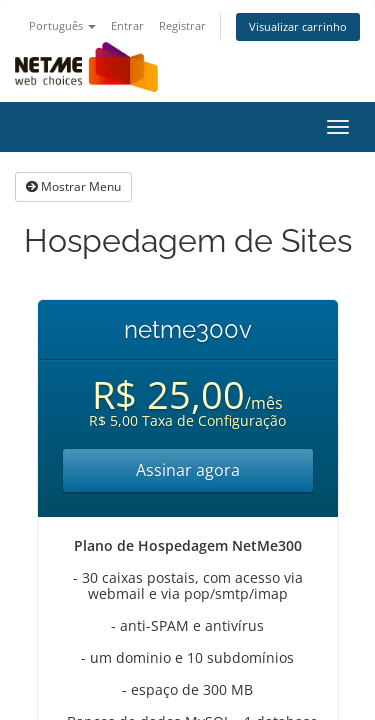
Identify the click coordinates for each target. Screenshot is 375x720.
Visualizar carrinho (298, 26)
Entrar (127, 25)
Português (62, 25)
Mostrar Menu (73, 186)
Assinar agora (188, 470)
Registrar (182, 25)
